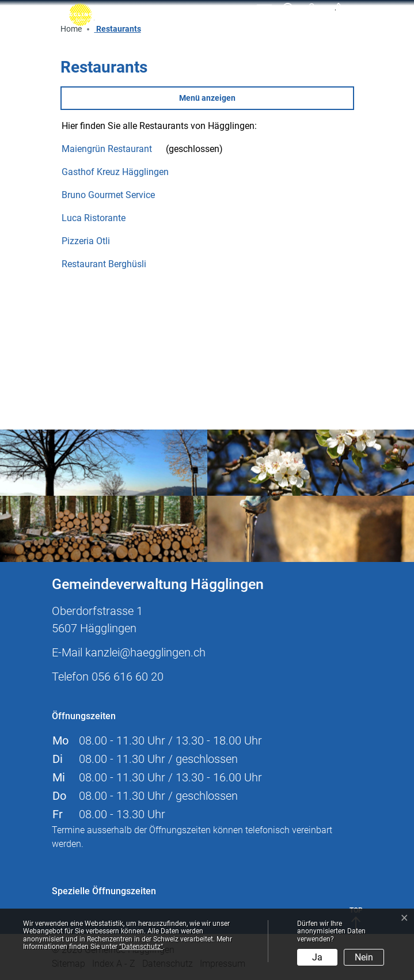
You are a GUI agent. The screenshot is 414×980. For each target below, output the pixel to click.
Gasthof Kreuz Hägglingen (121, 172)
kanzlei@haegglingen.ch (145, 652)
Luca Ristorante (99, 218)
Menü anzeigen (207, 98)
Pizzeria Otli (92, 241)
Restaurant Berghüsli (110, 264)
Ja (317, 957)
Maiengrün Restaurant (113, 149)
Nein (364, 957)
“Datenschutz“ (141, 947)
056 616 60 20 (128, 677)
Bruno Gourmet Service (114, 195)
